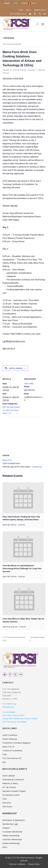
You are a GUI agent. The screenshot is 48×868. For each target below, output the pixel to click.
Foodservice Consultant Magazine (17, 743)
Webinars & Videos (10, 784)
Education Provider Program (14, 791)
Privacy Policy (34, 864)
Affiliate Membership (11, 836)
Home (21, 10)
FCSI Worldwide (9, 712)
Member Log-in (40, 10)
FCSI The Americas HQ (18, 14)
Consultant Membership (12, 832)
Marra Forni (7, 460)
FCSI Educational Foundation (14, 722)
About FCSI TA (8, 747)
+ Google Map (36, 467)
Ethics (5, 847)
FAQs (5, 755)
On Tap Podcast (9, 787)
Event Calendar (9, 776)
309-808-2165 (8, 707)
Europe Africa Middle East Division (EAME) (20, 719)
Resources (7, 803)
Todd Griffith (29, 384)
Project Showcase (10, 739)
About (28, 10)
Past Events (7, 807)
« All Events (8, 38)
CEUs (5, 799)
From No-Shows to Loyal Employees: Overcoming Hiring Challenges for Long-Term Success (22, 568)
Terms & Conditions (17, 864)
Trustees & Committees (12, 751)
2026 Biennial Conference (13, 780)
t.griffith (14, 341)
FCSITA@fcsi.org (9, 704)
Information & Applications (14, 820)
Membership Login (10, 824)
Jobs (4, 762)
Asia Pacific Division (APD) (13, 715)
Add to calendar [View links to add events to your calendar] (16, 368)
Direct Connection (10, 735)
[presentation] (23, 498)
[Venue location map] (24, 435)
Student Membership (11, 843)
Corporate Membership (12, 840)
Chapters (6, 828)
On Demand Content (11, 795)
